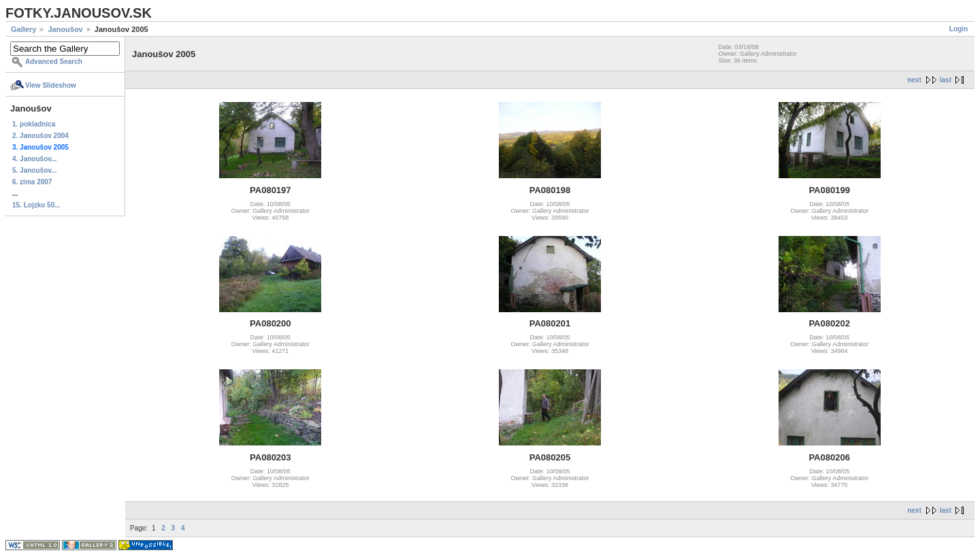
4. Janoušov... (34, 159)
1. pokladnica (34, 124)
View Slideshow (51, 85)
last (946, 80)
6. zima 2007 (32, 182)
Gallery (23, 29)
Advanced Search (54, 62)
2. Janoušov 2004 (40, 136)
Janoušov (65, 29)
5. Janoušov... (34, 170)
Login (959, 29)
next (914, 80)
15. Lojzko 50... (36, 205)
